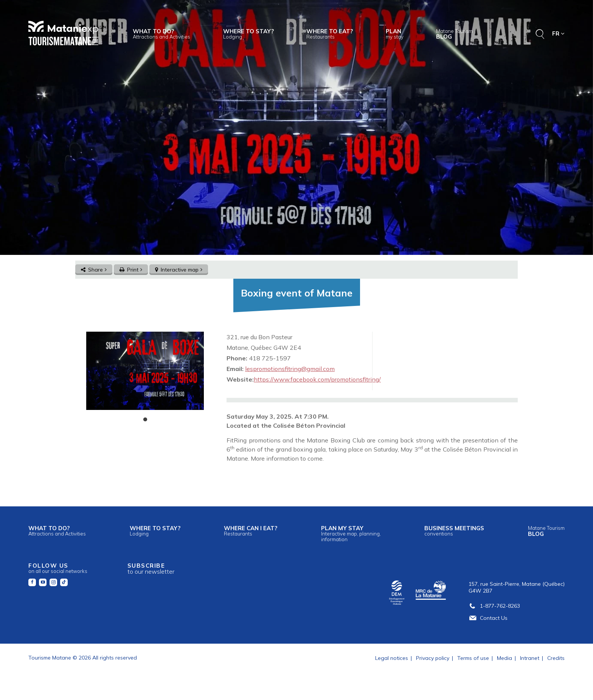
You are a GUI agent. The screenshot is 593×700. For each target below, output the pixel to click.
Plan (395, 34)
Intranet (530, 658)
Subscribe (151, 569)
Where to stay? (248, 34)
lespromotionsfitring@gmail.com (290, 369)
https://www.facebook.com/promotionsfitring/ (317, 379)
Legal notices (392, 658)
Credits (556, 658)
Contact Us (488, 618)
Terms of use (473, 658)
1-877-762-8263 (494, 606)
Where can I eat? (251, 531)
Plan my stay (351, 533)
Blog (454, 34)
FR (558, 33)
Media (505, 658)
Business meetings (454, 531)
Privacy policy (433, 658)
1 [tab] (145, 420)
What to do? (161, 34)
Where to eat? (330, 34)
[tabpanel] (145, 371)
